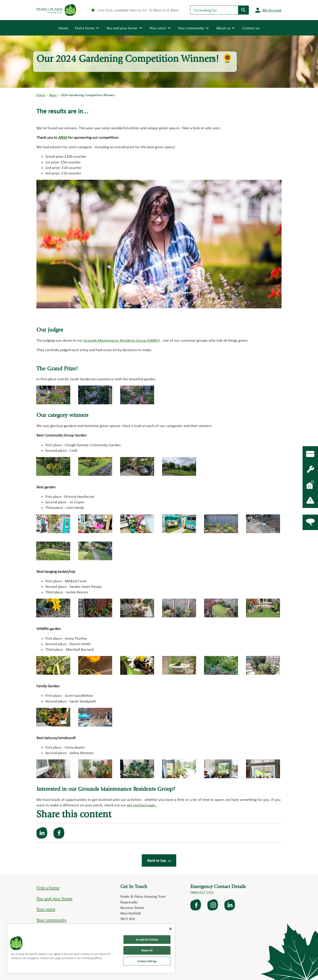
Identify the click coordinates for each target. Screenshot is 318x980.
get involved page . (142, 805)
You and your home (54, 898)
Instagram (213, 905)
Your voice (46, 909)
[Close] (170, 929)
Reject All (147, 950)
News (53, 95)
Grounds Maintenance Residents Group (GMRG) (122, 340)
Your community (51, 920)
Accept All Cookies (147, 940)
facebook (196, 905)
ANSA (63, 137)
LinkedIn (230, 905)
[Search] (214, 10)
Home (63, 28)
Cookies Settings (147, 961)
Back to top (159, 860)
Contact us (251, 28)
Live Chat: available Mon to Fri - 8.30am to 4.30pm (135, 10)
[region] (91, 948)
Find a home (48, 888)
